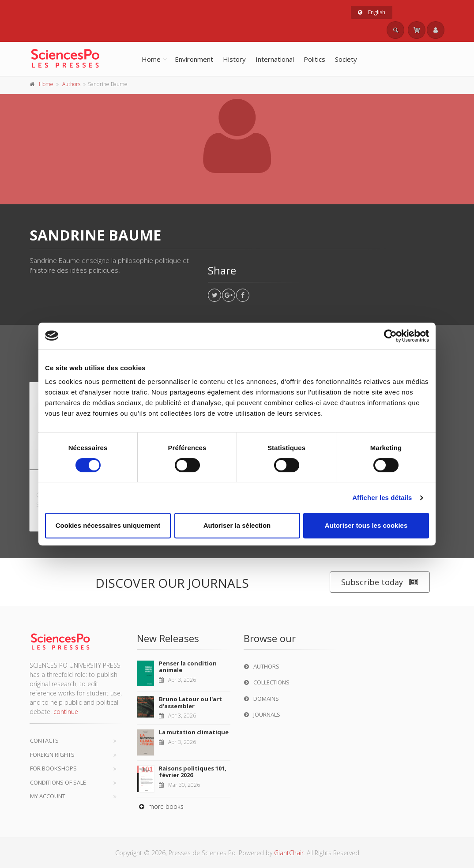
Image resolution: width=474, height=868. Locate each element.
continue (66, 712)
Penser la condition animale (188, 667)
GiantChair (289, 853)
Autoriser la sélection (237, 525)
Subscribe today (380, 582)
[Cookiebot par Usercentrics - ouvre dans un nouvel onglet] (390, 336)
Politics (314, 59)
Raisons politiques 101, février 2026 (193, 772)
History (234, 59)
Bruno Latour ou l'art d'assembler (190, 703)
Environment (194, 59)
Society (346, 59)
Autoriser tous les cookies (366, 525)
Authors (71, 84)
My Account (48, 796)
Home (151, 59)
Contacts (44, 740)
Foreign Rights (52, 755)
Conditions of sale (58, 782)
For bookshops (53, 768)
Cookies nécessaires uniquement (108, 525)
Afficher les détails (382, 498)
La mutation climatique (194, 732)
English (372, 12)
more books (160, 806)
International (275, 59)
